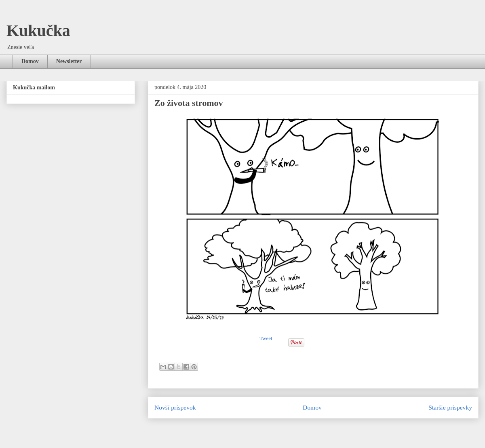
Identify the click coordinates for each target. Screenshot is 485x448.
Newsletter (69, 61)
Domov (30, 61)
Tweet (266, 338)
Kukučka (38, 31)
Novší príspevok (175, 407)
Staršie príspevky (450, 407)
